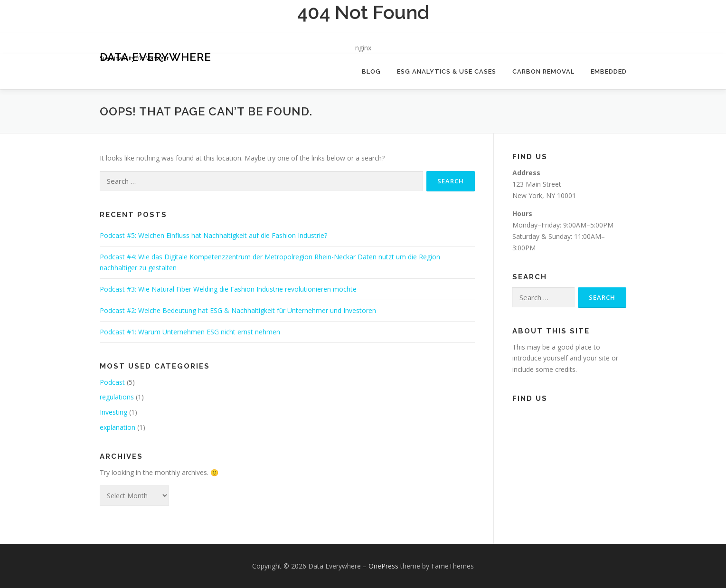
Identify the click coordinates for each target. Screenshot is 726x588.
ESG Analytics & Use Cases (447, 71)
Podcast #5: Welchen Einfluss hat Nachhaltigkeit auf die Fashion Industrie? (213, 235)
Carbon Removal (543, 71)
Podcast (112, 382)
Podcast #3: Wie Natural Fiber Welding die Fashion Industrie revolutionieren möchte (228, 289)
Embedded (609, 71)
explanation (118, 427)
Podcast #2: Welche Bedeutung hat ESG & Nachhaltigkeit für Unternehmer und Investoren (238, 310)
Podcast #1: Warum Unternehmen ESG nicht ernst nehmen (190, 332)
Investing (113, 412)
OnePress (383, 566)
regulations (117, 397)
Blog (371, 71)
